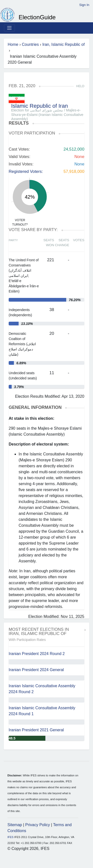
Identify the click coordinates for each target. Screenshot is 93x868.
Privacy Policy (38, 825)
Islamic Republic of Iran (40, 106)
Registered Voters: (26, 171)
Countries (30, 44)
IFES (10, 837)
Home (13, 44)
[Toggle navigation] (9, 28)
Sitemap (15, 825)
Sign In (84, 5)
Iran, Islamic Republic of (64, 44)
